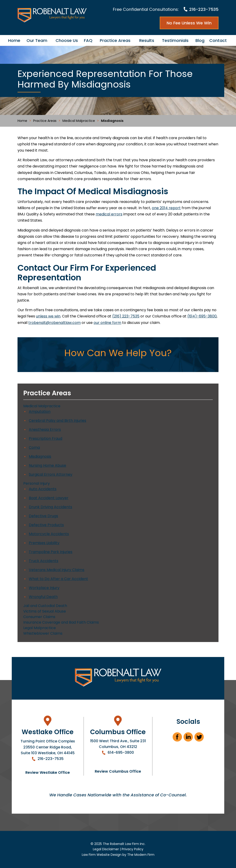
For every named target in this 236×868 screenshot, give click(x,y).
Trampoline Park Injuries (51, 552)
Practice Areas (115, 40)
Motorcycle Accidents (49, 534)
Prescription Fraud (46, 438)
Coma (34, 447)
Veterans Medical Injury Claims (57, 570)
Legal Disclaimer (106, 849)
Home (14, 40)
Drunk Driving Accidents (50, 507)
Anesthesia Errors (45, 430)
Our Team (37, 40)
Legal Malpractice (40, 628)
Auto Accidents (43, 489)
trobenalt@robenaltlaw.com (55, 323)
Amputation (40, 412)
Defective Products (46, 525)
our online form (107, 323)
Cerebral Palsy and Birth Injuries (58, 421)
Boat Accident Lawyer (49, 498)
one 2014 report (166, 208)
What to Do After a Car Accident (58, 579)
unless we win (48, 316)
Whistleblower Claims (43, 633)
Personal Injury (37, 483)
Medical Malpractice (42, 406)
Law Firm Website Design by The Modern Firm (118, 855)
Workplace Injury (44, 588)
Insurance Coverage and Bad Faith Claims (61, 622)
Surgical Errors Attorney (51, 474)
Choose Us (67, 40)
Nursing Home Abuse (47, 465)
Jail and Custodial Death (45, 606)
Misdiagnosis (40, 456)
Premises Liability (44, 543)
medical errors (109, 214)
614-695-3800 (121, 752)
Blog (200, 40)
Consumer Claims (39, 617)
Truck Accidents (44, 561)
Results (147, 40)
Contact (218, 40)
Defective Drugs (43, 516)
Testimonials (175, 40)
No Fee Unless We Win (189, 23)
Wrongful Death (43, 597)
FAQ (88, 40)
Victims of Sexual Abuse (45, 611)
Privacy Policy (133, 849)
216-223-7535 (204, 9)
